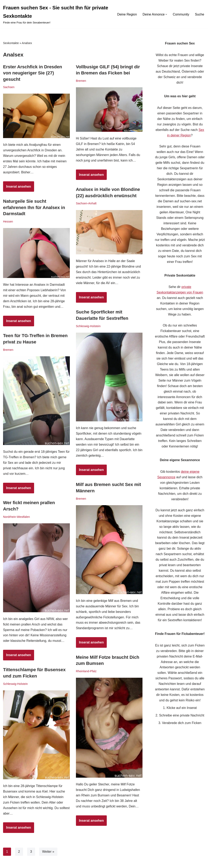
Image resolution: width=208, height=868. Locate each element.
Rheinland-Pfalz (86, 671)
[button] (166, 14)
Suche (200, 14)
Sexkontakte (11, 43)
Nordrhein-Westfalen (17, 517)
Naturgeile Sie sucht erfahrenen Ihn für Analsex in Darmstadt (34, 208)
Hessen (8, 221)
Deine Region (127, 14)
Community (181, 14)
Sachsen (9, 87)
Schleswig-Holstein (88, 326)
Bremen (81, 81)
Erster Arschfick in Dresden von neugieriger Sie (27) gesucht (33, 73)
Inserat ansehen (17, 188)
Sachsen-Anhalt (86, 203)
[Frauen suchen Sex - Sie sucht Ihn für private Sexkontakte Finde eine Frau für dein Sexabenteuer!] (56, 14)
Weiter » (48, 852)
